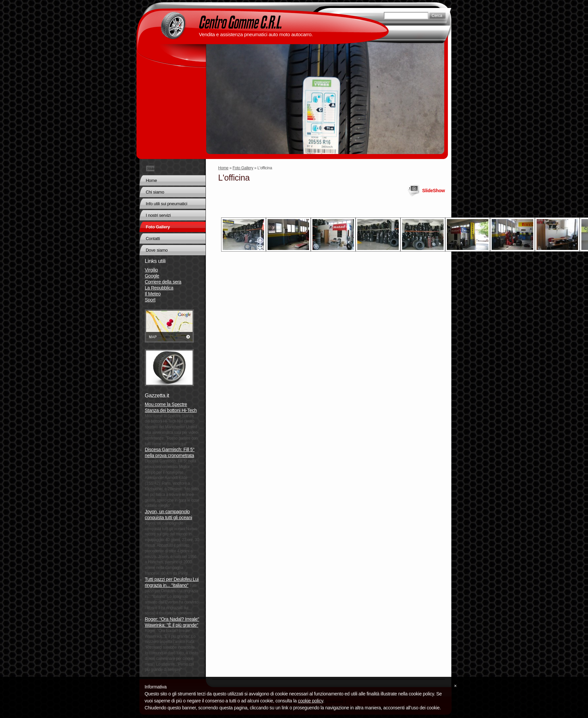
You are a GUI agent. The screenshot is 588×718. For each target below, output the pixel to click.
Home (223, 168)
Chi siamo (155, 192)
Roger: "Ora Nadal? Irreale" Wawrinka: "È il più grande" (172, 622)
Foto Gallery (243, 168)
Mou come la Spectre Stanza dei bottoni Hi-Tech (171, 407)
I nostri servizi (158, 215)
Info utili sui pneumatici (167, 204)
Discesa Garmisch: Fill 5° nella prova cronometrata (170, 452)
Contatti (153, 239)
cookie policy (310, 701)
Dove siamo (157, 250)
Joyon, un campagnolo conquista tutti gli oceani (168, 515)
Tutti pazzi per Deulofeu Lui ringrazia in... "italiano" (172, 582)
